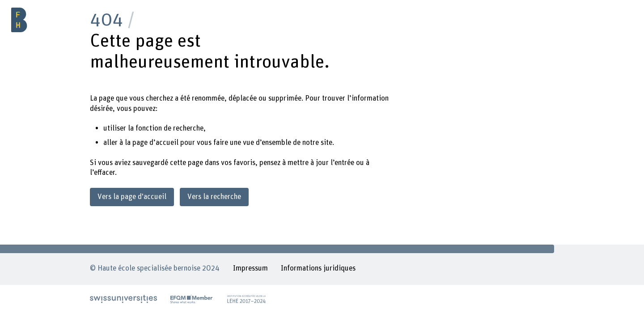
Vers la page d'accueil (132, 197)
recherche (188, 128)
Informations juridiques (318, 268)
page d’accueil (155, 143)
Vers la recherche (214, 197)
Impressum (250, 268)
